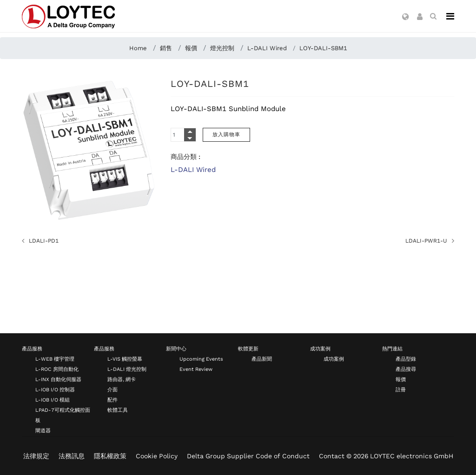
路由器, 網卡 (122, 379)
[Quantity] (183, 135)
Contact (332, 456)
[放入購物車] (226, 135)
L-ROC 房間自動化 (57, 369)
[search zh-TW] (433, 16)
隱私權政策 (110, 456)
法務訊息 (72, 456)
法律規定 (36, 456)
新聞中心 (176, 349)
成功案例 (320, 349)
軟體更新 (248, 349)
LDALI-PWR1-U (426, 241)
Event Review (196, 369)
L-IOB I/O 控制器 (55, 390)
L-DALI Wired (193, 170)
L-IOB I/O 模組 (53, 400)
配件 (112, 400)
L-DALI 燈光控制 (127, 369)
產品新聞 (262, 359)
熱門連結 (392, 349)
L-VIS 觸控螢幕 (125, 359)
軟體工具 (118, 410)
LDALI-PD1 (44, 241)
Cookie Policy (157, 456)
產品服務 (32, 349)
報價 (401, 379)
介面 (112, 390)
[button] (406, 17)
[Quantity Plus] (190, 132)
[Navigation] (450, 16)
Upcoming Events (201, 359)
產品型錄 (406, 359)
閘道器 (43, 431)
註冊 (401, 390)
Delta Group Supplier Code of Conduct (248, 456)
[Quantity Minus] (190, 138)
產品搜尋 (406, 369)
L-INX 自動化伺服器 (58, 379)
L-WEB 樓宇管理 (55, 359)
